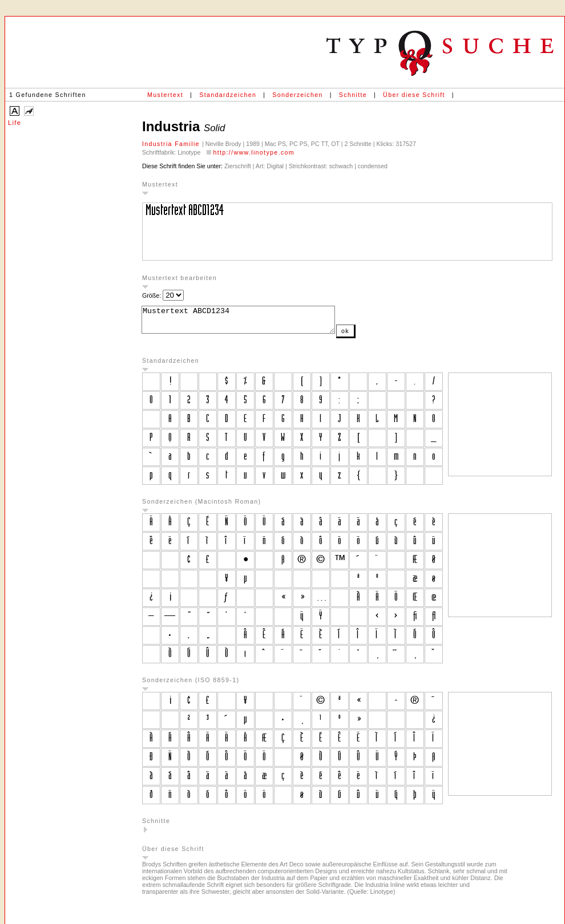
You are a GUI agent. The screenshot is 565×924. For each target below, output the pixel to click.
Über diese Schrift (414, 95)
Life (15, 123)
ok (368, 336)
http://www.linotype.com (254, 152)
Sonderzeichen (297, 95)
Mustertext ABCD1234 (250, 322)
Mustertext (165, 95)
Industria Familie (172, 144)
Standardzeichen (228, 95)
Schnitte (353, 95)
